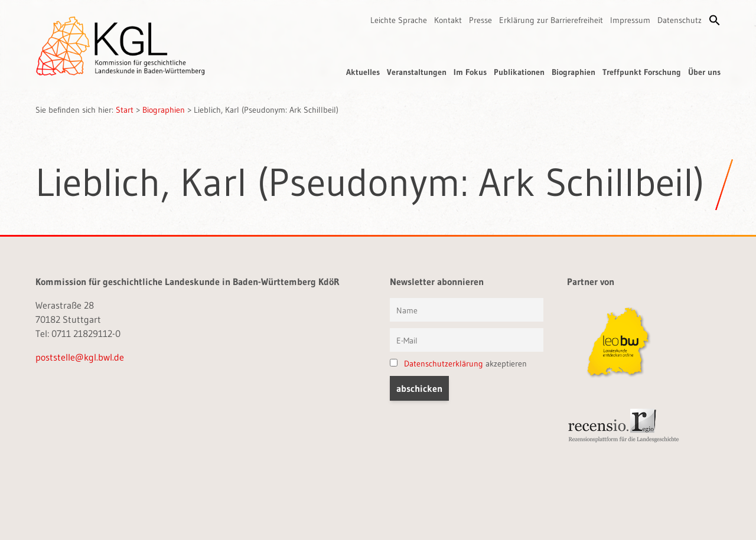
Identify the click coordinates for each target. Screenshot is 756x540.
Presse (480, 20)
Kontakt (448, 20)
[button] (715, 20)
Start (125, 110)
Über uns (704, 72)
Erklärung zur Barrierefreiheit (551, 20)
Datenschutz (680, 20)
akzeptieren (458, 364)
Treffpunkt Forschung (642, 72)
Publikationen (519, 72)
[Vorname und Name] (467, 310)
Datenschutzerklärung (444, 364)
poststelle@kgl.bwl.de (80, 357)
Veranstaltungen (417, 72)
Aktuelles (363, 72)
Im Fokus (470, 72)
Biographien (573, 72)
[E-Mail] (467, 340)
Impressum (630, 20)
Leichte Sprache (399, 20)
